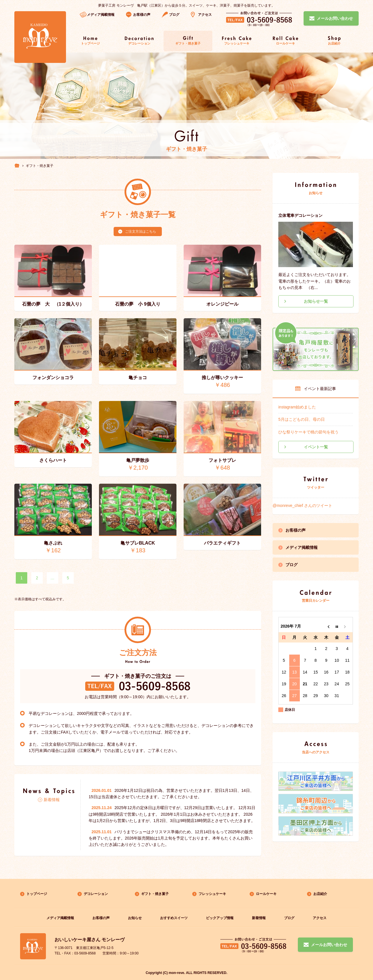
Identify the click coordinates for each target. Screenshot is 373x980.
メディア (101, 15)
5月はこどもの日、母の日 (302, 419)
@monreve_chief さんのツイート (302, 506)
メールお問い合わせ (329, 945)
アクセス (205, 15)
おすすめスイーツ (174, 918)
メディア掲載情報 (302, 547)
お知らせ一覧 (316, 301)
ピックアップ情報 (220, 918)
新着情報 (52, 800)
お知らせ (135, 918)
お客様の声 (142, 15)
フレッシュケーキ (212, 894)
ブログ (174, 15)
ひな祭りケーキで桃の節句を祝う (308, 432)
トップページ (37, 894)
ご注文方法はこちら (141, 232)
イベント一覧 (316, 447)
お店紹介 (320, 894)
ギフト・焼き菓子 (155, 894)
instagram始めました (297, 407)
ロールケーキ (266, 894)
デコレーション (96, 894)
